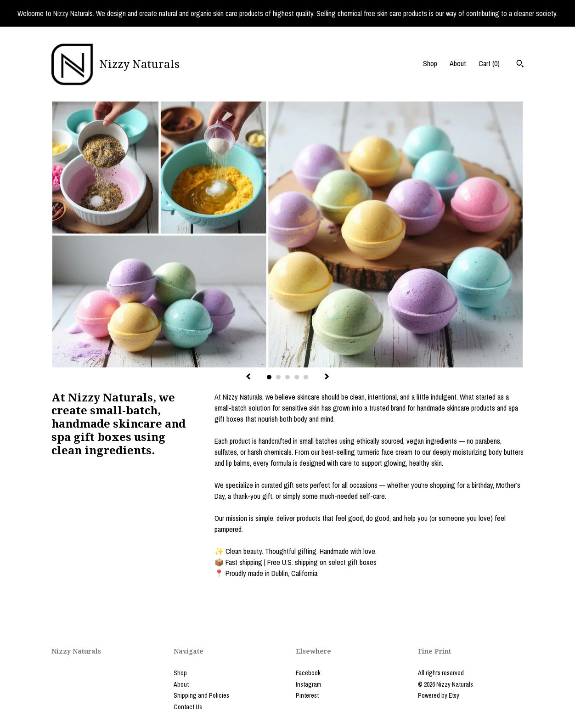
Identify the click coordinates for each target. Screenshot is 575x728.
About (458, 63)
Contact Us (188, 707)
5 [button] (306, 377)
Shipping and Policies (201, 695)
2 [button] (278, 377)
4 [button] (297, 377)
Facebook (308, 673)
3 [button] (287, 377)
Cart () (489, 63)
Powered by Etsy (439, 695)
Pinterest (307, 695)
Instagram (308, 684)
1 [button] (269, 377)
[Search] (520, 65)
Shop (430, 63)
